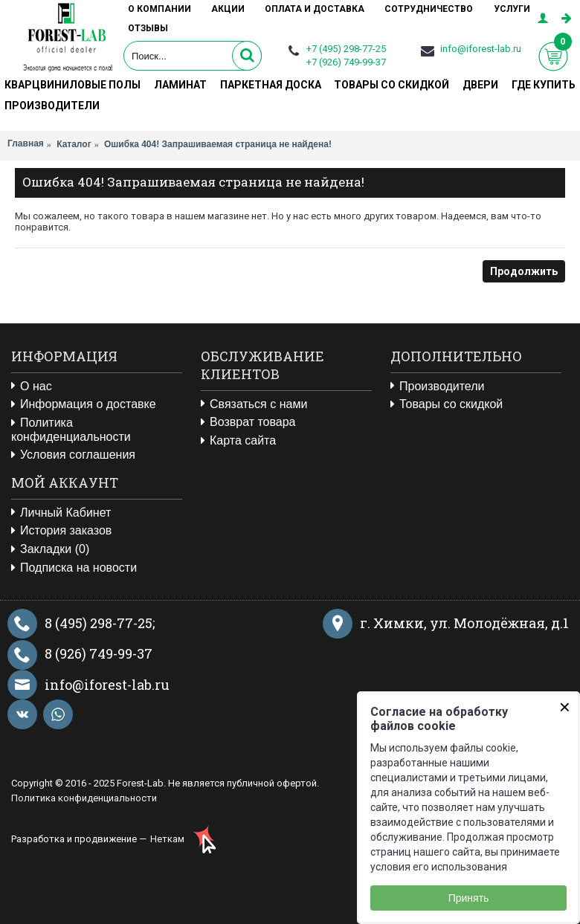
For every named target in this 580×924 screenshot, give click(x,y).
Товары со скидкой (391, 85)
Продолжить (524, 271)
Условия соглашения (73, 455)
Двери (480, 85)
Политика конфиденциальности (71, 430)
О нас (32, 387)
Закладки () (50, 549)
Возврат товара (248, 422)
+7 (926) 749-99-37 (346, 62)
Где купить (544, 85)
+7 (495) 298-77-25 (346, 49)
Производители (52, 106)
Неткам (167, 839)
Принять (469, 898)
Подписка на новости (74, 568)
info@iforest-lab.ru (481, 49)
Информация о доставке (84, 404)
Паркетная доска (271, 85)
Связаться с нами (254, 404)
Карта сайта (238, 441)
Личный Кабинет (61, 513)
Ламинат (180, 85)
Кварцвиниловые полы (72, 85)
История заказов (61, 531)
